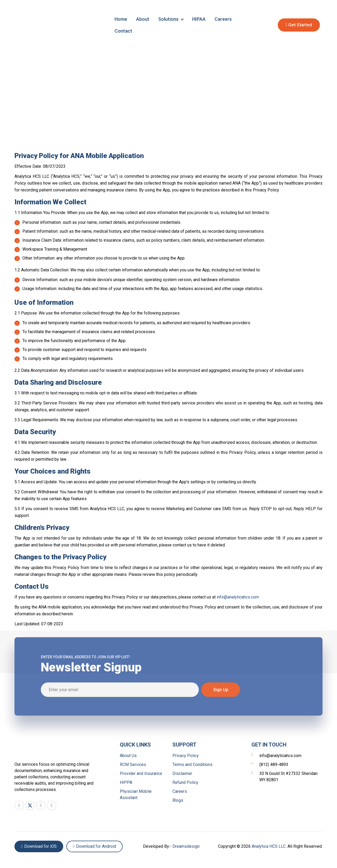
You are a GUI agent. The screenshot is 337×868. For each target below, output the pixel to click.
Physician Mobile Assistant (136, 795)
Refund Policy (185, 782)
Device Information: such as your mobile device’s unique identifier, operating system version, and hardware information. (127, 280)
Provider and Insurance (141, 773)
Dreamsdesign (186, 846)
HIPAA (199, 19)
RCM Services (133, 765)
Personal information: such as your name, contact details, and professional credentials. (98, 223)
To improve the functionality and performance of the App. (70, 341)
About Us (128, 756)
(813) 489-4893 (270, 765)
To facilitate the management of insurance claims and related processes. (85, 332)
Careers (223, 19)
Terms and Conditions (192, 765)
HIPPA (126, 782)
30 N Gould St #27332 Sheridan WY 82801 (284, 776)
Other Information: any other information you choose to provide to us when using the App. (100, 258)
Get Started (299, 25)
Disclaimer (182, 773)
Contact (123, 31)
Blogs (178, 800)
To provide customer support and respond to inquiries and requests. (81, 350)
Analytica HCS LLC (269, 846)
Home (121, 19)
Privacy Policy (186, 756)
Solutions (168, 19)
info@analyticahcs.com (238, 597)
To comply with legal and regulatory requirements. (64, 359)
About (143, 19)
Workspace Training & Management (51, 249)
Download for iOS (39, 846)
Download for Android (95, 846)
